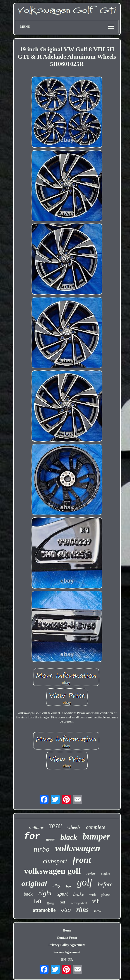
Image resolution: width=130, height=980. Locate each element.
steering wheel (79, 903)
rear (55, 825)
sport (63, 894)
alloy (56, 886)
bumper (96, 837)
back (28, 894)
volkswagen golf (52, 871)
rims (83, 909)
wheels (74, 827)
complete (96, 827)
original (34, 883)
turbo (42, 849)
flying (51, 903)
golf (85, 882)
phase (106, 895)
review (91, 873)
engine (105, 873)
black (69, 837)
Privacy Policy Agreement (67, 945)
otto (66, 909)
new (98, 911)
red (62, 902)
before (105, 884)
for (32, 837)
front (82, 860)
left (38, 901)
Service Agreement (67, 952)
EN (63, 960)
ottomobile (44, 910)
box (69, 886)
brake (79, 894)
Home (67, 930)
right (45, 893)
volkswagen (78, 848)
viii (96, 901)
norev (50, 839)
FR (71, 960)
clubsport (55, 861)
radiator (36, 828)
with (92, 895)
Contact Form (67, 938)
